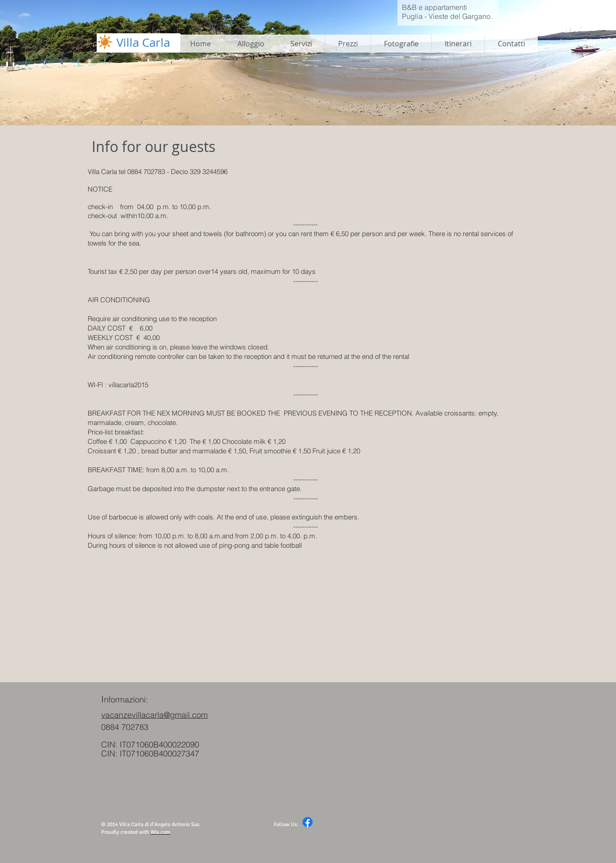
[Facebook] (308, 822)
